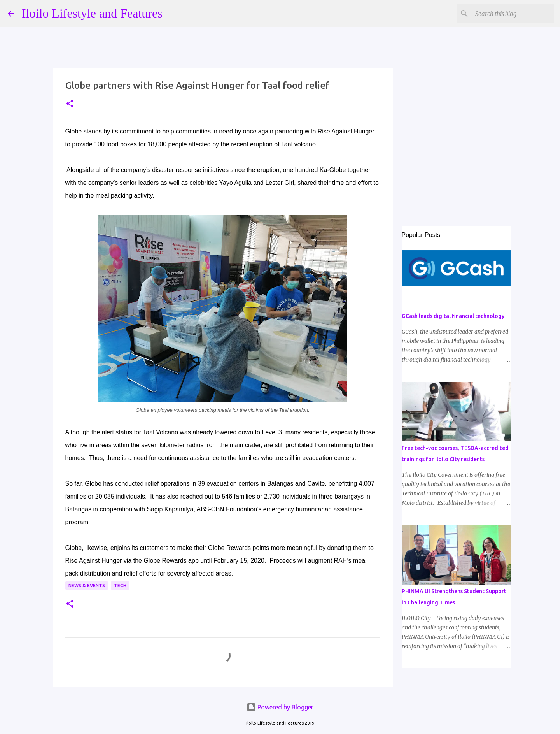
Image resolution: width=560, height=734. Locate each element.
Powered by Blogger (280, 707)
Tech (120, 586)
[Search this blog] (513, 14)
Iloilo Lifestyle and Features (92, 13)
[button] (70, 104)
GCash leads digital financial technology (453, 316)
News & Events (87, 586)
